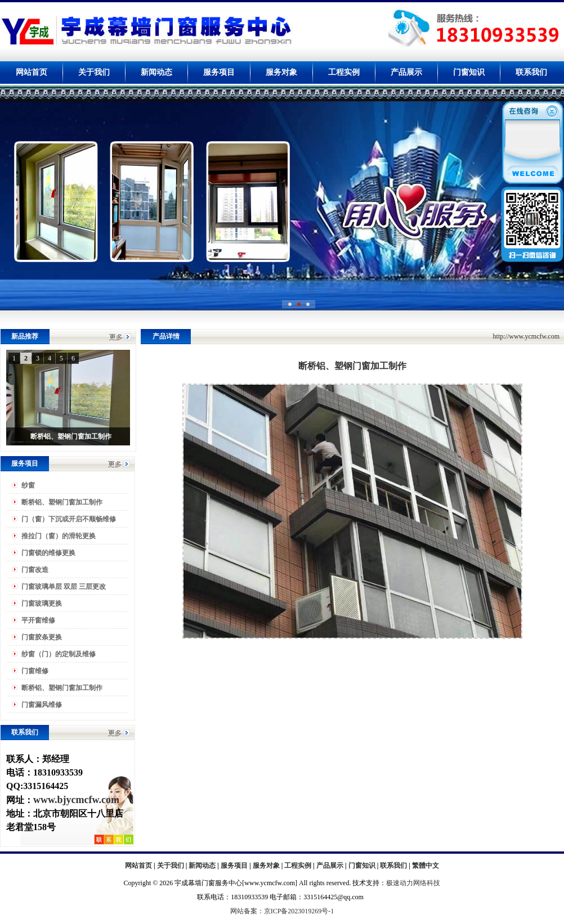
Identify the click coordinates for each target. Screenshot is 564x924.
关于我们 (94, 72)
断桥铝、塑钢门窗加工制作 (62, 502)
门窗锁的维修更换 (48, 553)
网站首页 (32, 72)
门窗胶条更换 (42, 637)
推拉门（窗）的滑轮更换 (59, 536)
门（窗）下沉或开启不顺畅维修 (69, 519)
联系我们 (531, 72)
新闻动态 (156, 72)
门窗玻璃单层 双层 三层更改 (64, 587)
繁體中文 (426, 866)
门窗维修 (35, 671)
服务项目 (219, 72)
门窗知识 (469, 72)
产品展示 (406, 72)
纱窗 (28, 485)
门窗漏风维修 (42, 705)
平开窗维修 (38, 620)
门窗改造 (35, 570)
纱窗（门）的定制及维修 (59, 654)
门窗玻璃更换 (42, 603)
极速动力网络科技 (413, 883)
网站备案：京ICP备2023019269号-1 (282, 911)
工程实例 (344, 72)
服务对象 (281, 72)
